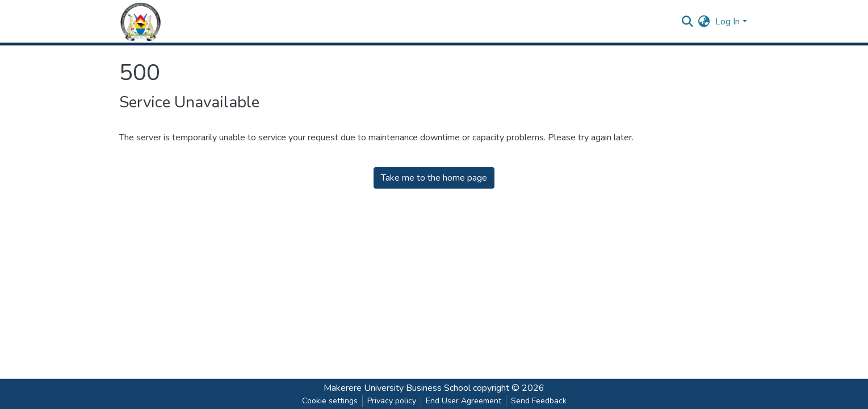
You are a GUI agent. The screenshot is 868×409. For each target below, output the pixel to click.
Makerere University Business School (397, 388)
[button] (704, 22)
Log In (727, 22)
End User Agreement (464, 401)
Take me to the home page (434, 178)
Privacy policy (392, 401)
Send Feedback (539, 401)
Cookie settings (330, 401)
